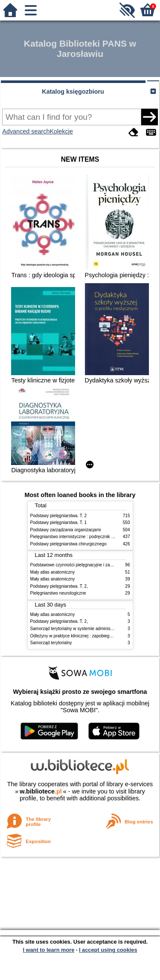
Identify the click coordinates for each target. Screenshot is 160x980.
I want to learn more (48, 950)
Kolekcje (61, 131)
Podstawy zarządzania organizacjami (66, 530)
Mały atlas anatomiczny (53, 572)
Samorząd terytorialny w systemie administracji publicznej (85, 629)
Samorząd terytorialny (51, 643)
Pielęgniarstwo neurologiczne (58, 593)
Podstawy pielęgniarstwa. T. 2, (59, 586)
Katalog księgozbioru (73, 92)
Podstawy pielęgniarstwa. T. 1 (59, 523)
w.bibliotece (41, 791)
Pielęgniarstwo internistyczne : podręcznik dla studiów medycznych (94, 537)
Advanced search (26, 131)
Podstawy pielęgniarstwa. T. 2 (59, 516)
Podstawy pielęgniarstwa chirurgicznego (68, 544)
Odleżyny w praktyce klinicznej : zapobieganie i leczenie (84, 636)
